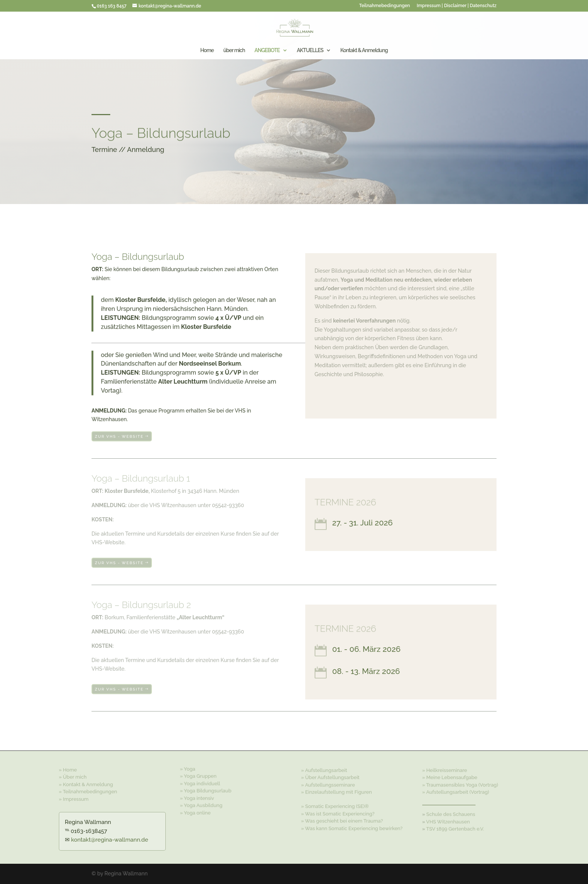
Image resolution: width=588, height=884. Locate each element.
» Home (68, 769)
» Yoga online (195, 811)
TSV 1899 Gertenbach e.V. (455, 828)
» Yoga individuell (200, 782)
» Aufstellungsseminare (328, 784)
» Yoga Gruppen (198, 775)
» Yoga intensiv (197, 797)
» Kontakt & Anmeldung (86, 783)
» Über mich (73, 776)
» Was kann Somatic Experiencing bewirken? (352, 828)
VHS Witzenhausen (448, 821)
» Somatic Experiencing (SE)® (335, 806)
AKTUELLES (310, 50)
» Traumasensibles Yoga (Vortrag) (460, 784)
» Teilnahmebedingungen (88, 791)
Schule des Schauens (451, 814)
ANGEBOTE (267, 50)
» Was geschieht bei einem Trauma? (342, 820)
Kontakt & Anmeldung (364, 50)
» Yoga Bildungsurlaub (206, 789)
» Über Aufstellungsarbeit (330, 777)
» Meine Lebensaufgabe (450, 777)
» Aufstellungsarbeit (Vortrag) (456, 791)
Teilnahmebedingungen (385, 6)
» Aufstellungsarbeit (324, 769)
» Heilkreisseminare (445, 769)
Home (207, 50)
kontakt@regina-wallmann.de (110, 840)
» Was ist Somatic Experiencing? (338, 813)
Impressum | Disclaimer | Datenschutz (457, 6)
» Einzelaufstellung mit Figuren (337, 791)
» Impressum (74, 798)
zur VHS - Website (119, 436)
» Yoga (188, 768)
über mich (234, 50)
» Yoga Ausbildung (201, 804)
